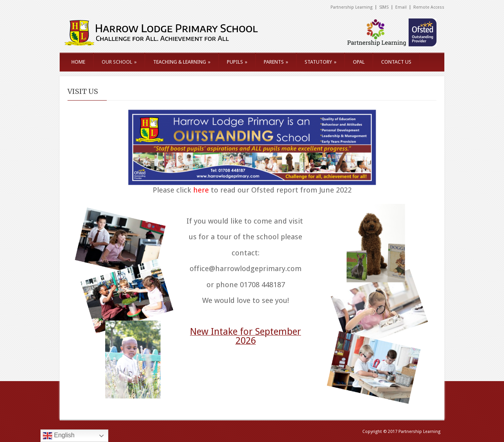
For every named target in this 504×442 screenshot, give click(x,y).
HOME (78, 62)
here (201, 190)
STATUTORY (320, 62)
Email (401, 7)
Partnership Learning (352, 7)
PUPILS (237, 62)
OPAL (359, 62)
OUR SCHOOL (119, 62)
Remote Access (429, 7)
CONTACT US (396, 62)
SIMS (384, 7)
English (59, 436)
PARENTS (276, 62)
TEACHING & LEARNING (182, 62)
